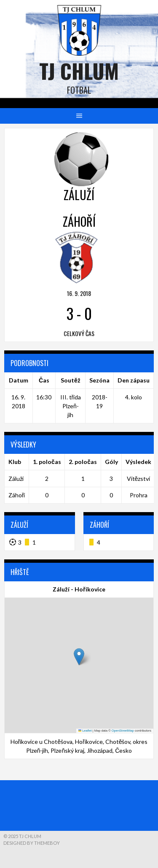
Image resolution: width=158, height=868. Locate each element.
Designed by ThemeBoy (32, 843)
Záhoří (17, 495)
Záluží (16, 479)
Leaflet (85, 731)
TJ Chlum (79, 71)
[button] (79, 657)
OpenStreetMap (123, 731)
